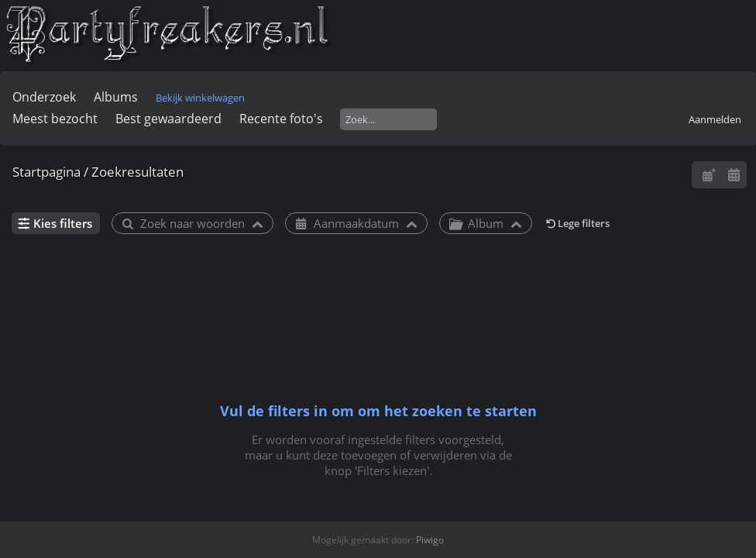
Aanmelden (715, 119)
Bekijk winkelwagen (200, 98)
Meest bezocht (55, 119)
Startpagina (46, 172)
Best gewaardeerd (168, 119)
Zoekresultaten (137, 172)
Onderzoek (44, 97)
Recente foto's (281, 119)
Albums (116, 97)
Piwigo (430, 540)
